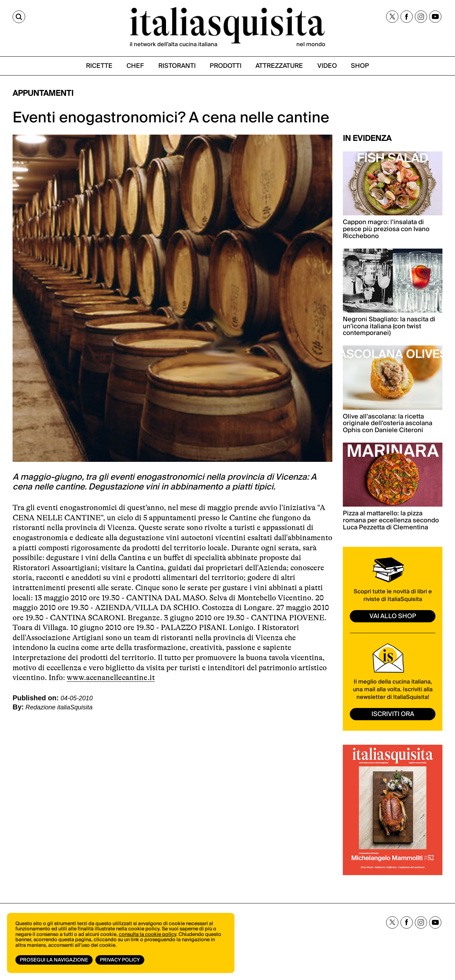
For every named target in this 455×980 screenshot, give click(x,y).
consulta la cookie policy (147, 935)
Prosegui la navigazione (54, 960)
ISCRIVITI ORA (393, 714)
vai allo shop (393, 616)
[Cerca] (19, 17)
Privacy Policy (120, 960)
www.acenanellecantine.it (111, 677)
